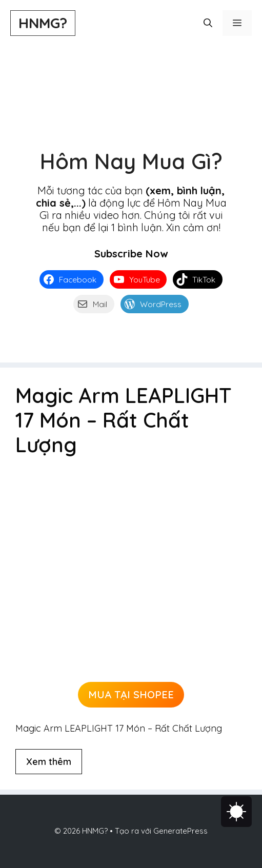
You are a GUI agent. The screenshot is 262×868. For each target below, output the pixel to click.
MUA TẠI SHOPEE (131, 694)
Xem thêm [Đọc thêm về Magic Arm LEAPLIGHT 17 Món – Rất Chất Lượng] (49, 762)
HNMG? (43, 23)
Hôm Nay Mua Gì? (131, 161)
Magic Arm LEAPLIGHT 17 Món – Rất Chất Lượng (124, 420)
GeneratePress (180, 831)
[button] (208, 23)
